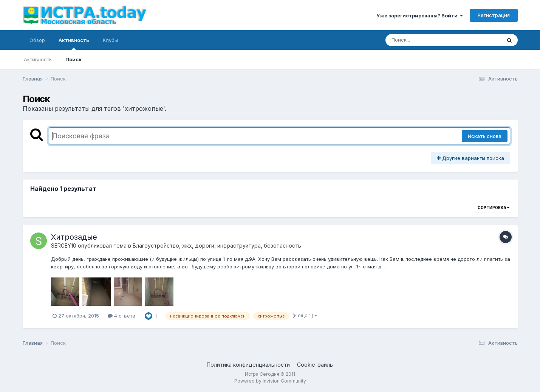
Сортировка (494, 208)
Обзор (37, 40)
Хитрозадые (74, 237)
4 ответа (121, 316)
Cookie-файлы (315, 365)
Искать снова (485, 136)
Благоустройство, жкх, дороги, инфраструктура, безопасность (217, 246)
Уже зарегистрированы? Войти (420, 15)
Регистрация (494, 15)
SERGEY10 (64, 246)
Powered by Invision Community (270, 381)
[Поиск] (429, 40)
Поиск (73, 59)
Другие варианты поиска (470, 158)
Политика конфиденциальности (248, 365)
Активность (74, 43)
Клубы (110, 40)
